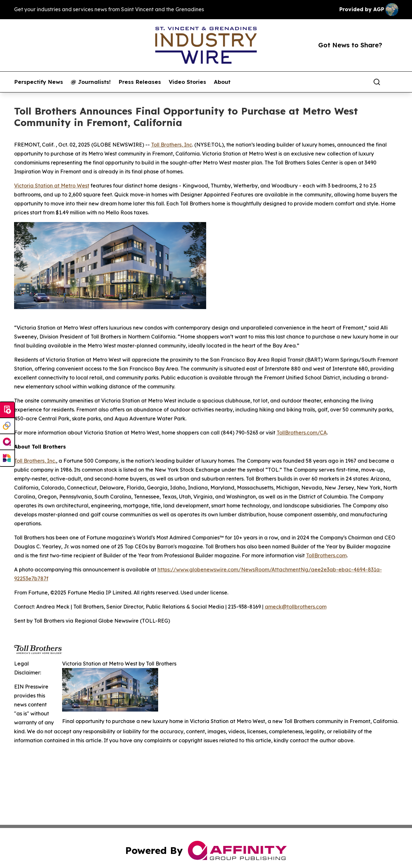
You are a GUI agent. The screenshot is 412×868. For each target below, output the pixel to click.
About (222, 82)
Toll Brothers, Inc (172, 145)
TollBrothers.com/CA (302, 433)
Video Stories (187, 82)
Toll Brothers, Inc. (35, 461)
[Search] (377, 82)
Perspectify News (39, 82)
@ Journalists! (91, 82)
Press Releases (140, 82)
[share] (394, 82)
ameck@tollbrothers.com (296, 607)
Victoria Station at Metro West (52, 186)
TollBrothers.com (326, 555)
